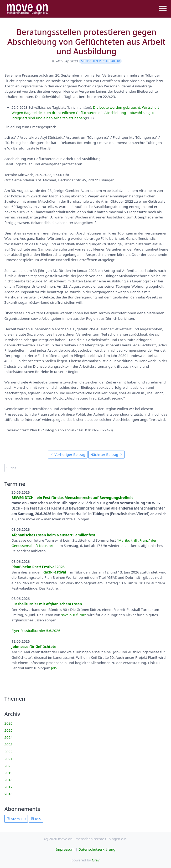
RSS (36, 819)
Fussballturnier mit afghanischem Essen (47, 604)
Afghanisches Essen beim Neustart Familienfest (53, 535)
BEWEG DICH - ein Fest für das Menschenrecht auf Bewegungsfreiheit (72, 498)
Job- (55, 668)
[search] (69, 468)
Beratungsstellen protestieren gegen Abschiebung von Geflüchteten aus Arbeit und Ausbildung (86, 42)
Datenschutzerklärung (97, 849)
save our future (74, 615)
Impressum (65, 849)
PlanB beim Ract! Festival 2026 (38, 567)
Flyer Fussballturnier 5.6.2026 (36, 631)
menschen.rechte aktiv (100, 61)
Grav (96, 860)
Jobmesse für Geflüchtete (34, 647)
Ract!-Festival (54, 572)
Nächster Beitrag (107, 455)
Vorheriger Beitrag (68, 455)
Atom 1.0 (16, 819)
